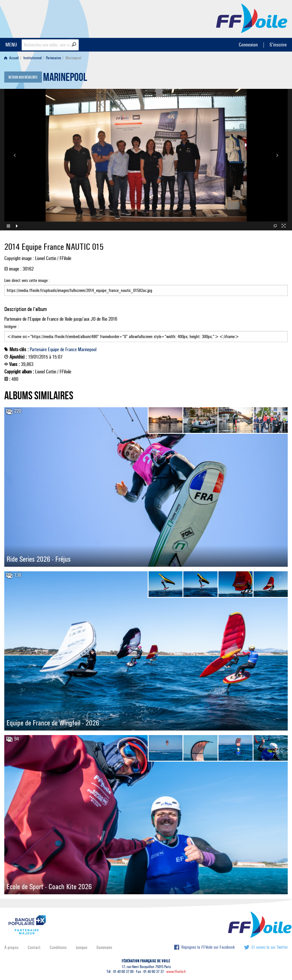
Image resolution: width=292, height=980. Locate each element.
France (71, 349)
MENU (11, 45)
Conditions (58, 947)
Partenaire (38, 349)
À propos (11, 947)
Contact (34, 947)
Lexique (82, 947)
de (62, 349)
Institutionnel (33, 58)
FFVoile (252, 18)
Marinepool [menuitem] (73, 58)
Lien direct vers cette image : (146, 287)
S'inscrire (278, 45)
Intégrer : (146, 333)
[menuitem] (13, 58)
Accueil (12, 58)
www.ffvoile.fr (176, 972)
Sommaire (104, 947)
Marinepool (65, 79)
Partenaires (53, 58)
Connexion (248, 45)
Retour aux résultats (23, 77)
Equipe (53, 349)
